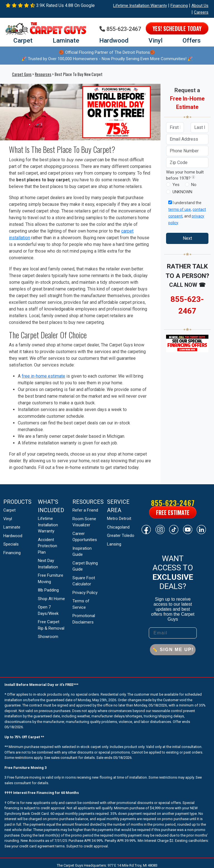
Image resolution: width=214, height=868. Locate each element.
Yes (176, 185)
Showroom (48, 637)
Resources (43, 74)
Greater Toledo (121, 536)
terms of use (180, 209)
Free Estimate (173, 512)
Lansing (114, 544)
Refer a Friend (85, 510)
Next (187, 238)
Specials (11, 544)
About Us (200, 6)
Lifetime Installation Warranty (140, 6)
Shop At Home (51, 599)
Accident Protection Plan (48, 546)
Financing (179, 6)
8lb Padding (48, 590)
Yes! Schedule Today (177, 28)
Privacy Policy (85, 593)
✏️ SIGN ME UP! (173, 650)
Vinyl (155, 41)
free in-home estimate (43, 376)
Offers (192, 41)
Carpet (23, 41)
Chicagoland (118, 527)
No (194, 185)
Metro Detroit (119, 519)
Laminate (66, 41)
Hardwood (114, 41)
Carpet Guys (22, 74)
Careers (201, 12)
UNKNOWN (182, 192)
